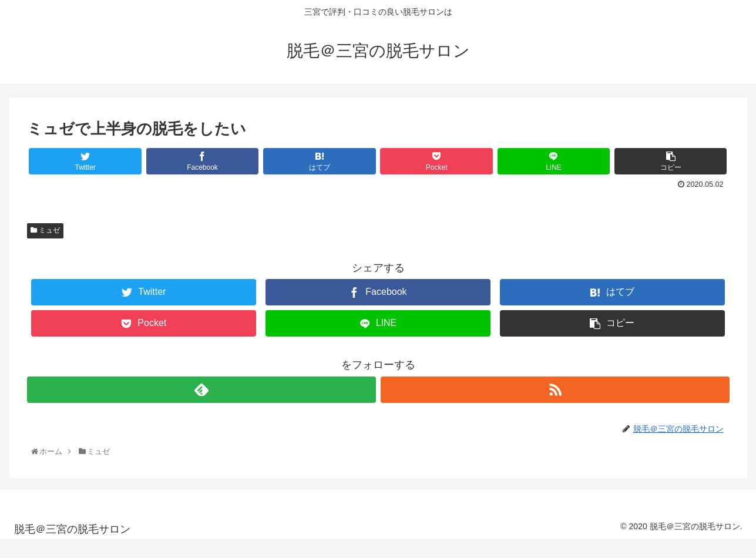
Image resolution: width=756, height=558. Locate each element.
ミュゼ (45, 230)
